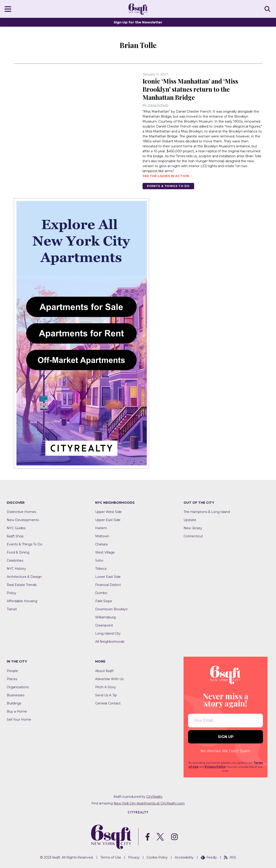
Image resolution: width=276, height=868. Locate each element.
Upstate (190, 520)
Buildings (14, 703)
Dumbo (101, 593)
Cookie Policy (157, 857)
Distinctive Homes (21, 512)
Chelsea (101, 544)
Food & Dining (18, 553)
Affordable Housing (22, 601)
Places (12, 679)
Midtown (102, 536)
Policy (11, 593)
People (12, 671)
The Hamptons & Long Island (207, 512)
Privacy (134, 857)
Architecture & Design (24, 577)
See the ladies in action (166, 176)
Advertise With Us (109, 679)
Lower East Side (108, 577)
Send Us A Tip (106, 695)
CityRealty (154, 797)
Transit (12, 609)
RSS (230, 857)
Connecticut (193, 536)
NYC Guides (16, 528)
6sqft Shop (15, 536)
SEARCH (268, 9)
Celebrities (15, 561)
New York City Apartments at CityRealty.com (149, 803)
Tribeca (101, 569)
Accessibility (184, 857)
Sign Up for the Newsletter (138, 22)
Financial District (108, 585)
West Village (105, 553)
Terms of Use (111, 857)
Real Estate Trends (22, 585)
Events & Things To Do (168, 186)
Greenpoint (104, 626)
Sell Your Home (19, 720)
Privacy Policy (215, 767)
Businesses (16, 695)
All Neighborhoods (110, 642)
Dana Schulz (158, 105)
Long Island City (108, 634)
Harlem (101, 528)
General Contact (108, 703)
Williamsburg (105, 617)
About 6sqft (104, 671)
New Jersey (193, 528)
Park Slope (104, 601)
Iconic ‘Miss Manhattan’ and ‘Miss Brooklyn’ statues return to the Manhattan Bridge (191, 89)
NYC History (16, 569)
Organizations (18, 687)
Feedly (209, 857)
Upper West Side (108, 512)
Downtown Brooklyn (111, 609)
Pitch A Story (106, 687)
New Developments (23, 520)
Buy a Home (17, 711)
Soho (99, 561)
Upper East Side (108, 520)
